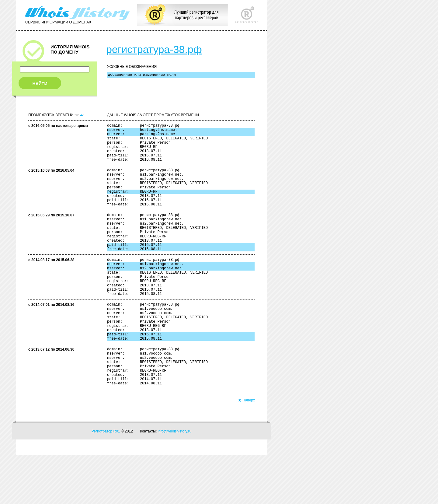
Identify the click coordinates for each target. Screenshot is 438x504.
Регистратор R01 (106, 481)
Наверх (247, 450)
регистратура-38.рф (154, 49)
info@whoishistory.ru (175, 481)
